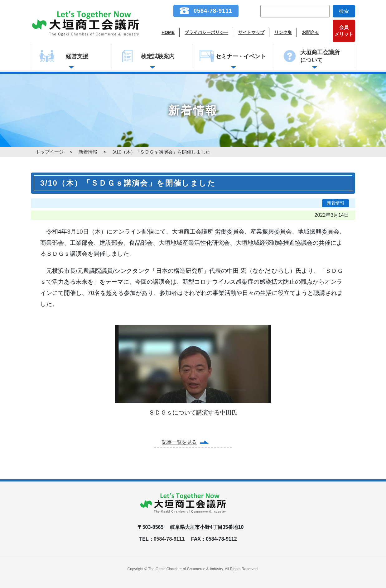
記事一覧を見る (179, 442)
